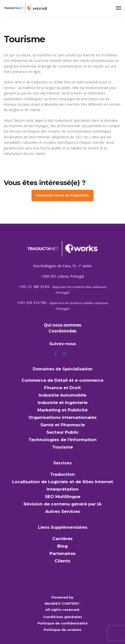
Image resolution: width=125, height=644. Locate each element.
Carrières (62, 539)
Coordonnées (62, 331)
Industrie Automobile (62, 395)
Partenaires (63, 553)
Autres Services (63, 511)
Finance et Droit (62, 388)
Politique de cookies (62, 630)
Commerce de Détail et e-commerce (62, 380)
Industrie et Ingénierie (63, 403)
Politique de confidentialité (62, 623)
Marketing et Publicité (62, 410)
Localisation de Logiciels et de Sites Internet (63, 482)
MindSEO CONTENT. (62, 603)
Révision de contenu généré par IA (62, 504)
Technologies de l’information (63, 440)
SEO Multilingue (63, 497)
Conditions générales (63, 617)
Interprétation (63, 489)
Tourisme (62, 447)
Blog (62, 546)
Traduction (62, 474)
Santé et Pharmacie (63, 425)
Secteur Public (63, 432)
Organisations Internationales (63, 417)
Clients (62, 561)
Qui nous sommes (62, 325)
